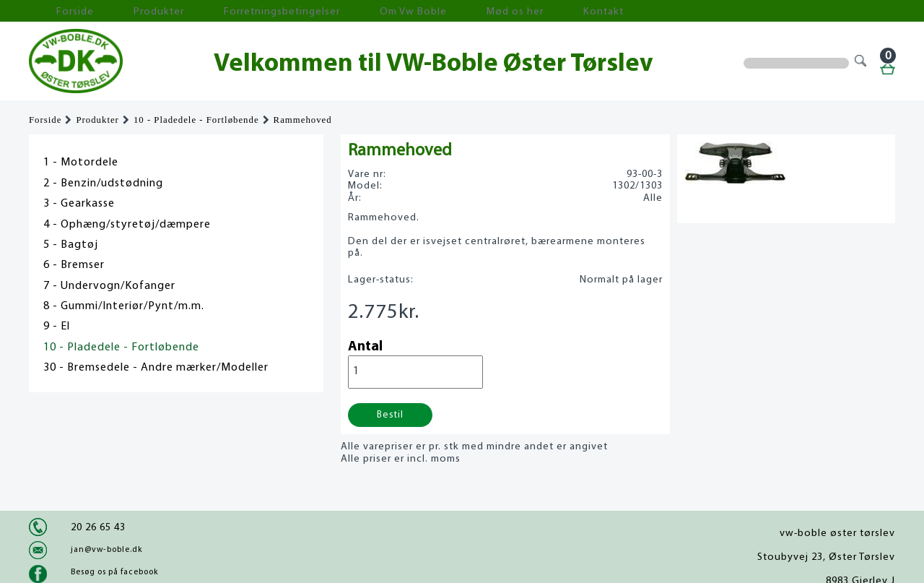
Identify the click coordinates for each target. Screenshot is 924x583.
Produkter (121, 11)
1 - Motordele (81, 163)
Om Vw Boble (325, 11)
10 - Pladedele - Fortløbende (196, 120)
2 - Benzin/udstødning (103, 183)
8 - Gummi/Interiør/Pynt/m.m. (124, 306)
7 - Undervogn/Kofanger (109, 286)
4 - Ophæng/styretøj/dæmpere (127, 225)
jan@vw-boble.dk (106, 550)
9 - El (57, 327)
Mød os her (405, 11)
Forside (58, 11)
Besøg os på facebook (114, 572)
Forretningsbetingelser (219, 11)
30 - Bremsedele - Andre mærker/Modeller (156, 368)
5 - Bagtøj (71, 245)
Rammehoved (303, 120)
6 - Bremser (74, 265)
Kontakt (472, 11)
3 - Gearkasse (79, 204)
